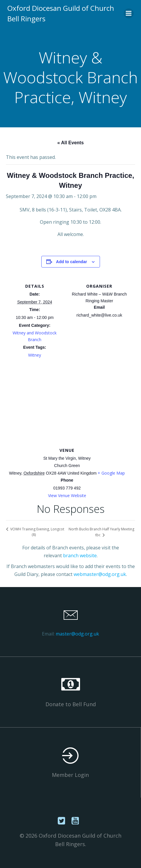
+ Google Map (111, 473)
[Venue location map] (70, 404)
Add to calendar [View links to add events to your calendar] (72, 262)
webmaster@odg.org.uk (100, 574)
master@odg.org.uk (77, 634)
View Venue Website (67, 495)
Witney (35, 355)
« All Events (70, 143)
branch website (80, 555)
